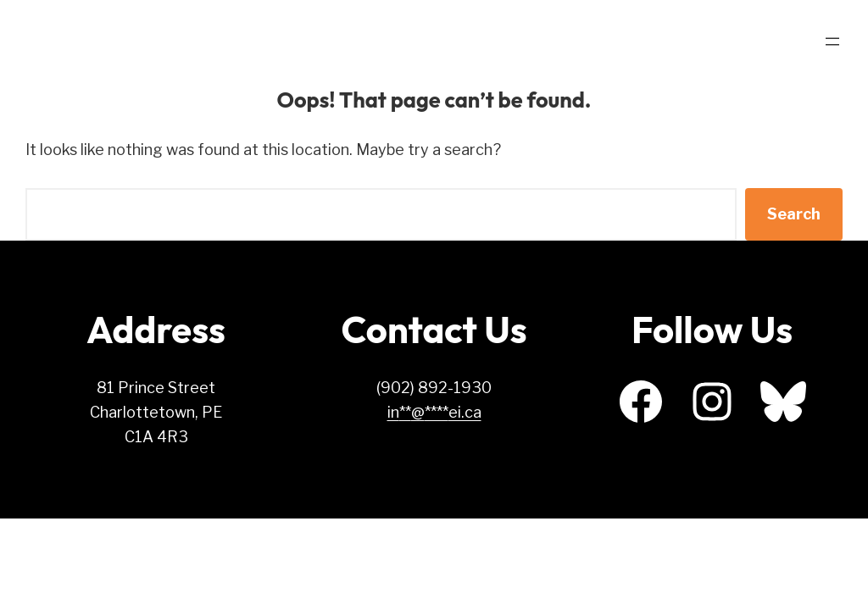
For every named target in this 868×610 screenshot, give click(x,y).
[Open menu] (832, 42)
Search (794, 214)
